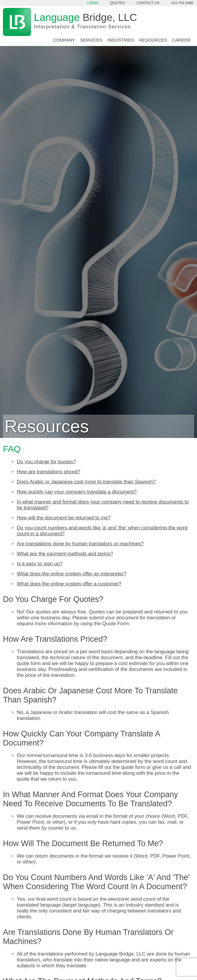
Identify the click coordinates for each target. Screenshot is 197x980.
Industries (121, 40)
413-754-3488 (182, 3)
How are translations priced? (48, 472)
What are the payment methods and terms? (65, 554)
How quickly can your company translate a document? (77, 492)
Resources (153, 40)
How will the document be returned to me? (64, 518)
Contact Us (148, 3)
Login (93, 3)
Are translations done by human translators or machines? (80, 544)
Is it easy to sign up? (40, 564)
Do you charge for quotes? (46, 462)
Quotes (118, 3)
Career (181, 40)
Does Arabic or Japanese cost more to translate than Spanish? (86, 482)
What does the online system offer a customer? (69, 584)
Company (64, 40)
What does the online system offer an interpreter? (72, 574)
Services (91, 40)
